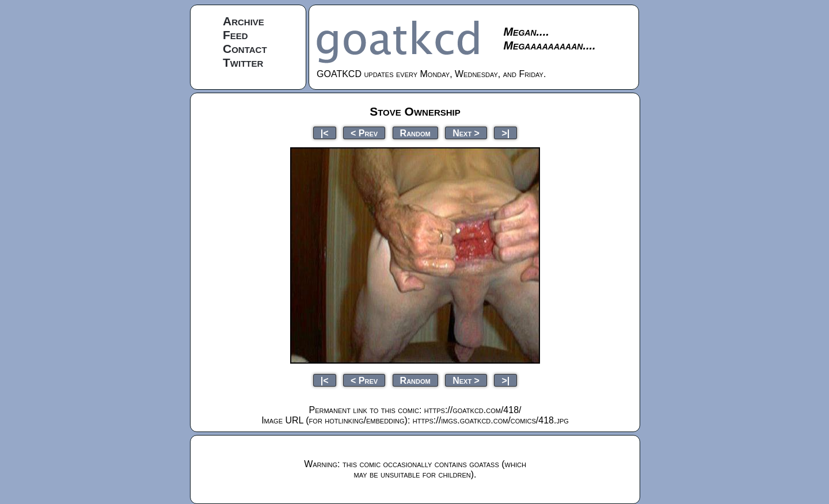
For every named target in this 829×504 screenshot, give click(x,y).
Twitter (243, 62)
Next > (466, 133)
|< (325, 133)
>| (505, 133)
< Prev (364, 133)
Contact (245, 49)
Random (415, 133)
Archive (244, 21)
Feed (235, 35)
